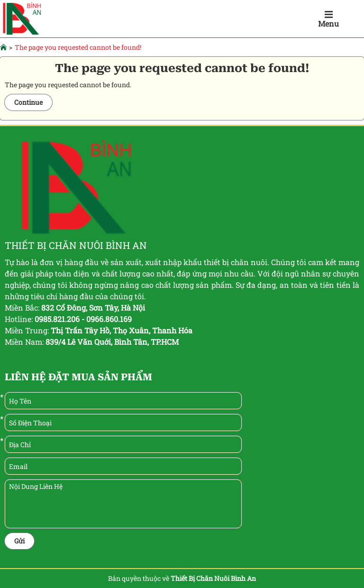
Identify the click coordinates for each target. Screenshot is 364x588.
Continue (28, 102)
